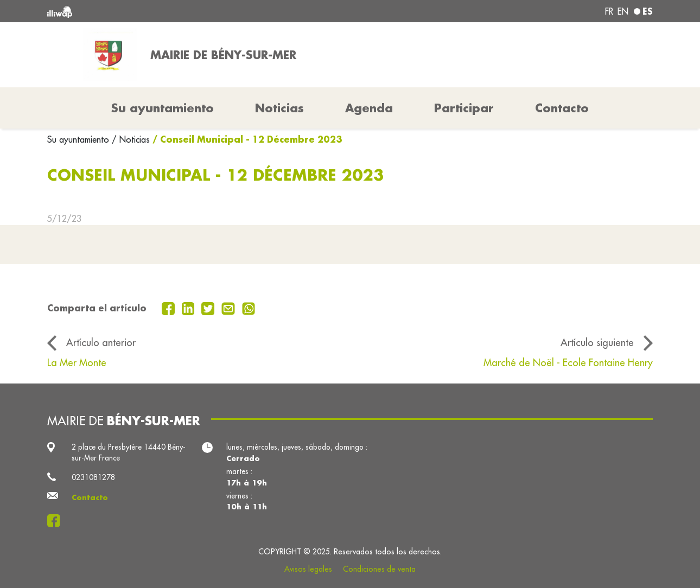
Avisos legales (308, 569)
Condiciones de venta (379, 569)
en (623, 11)
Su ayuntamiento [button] (163, 108)
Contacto (562, 108)
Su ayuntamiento (79, 139)
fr (609, 11)
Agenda (369, 108)
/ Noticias (131, 139)
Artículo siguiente (597, 343)
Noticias (279, 108)
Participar (464, 108)
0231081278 (93, 478)
